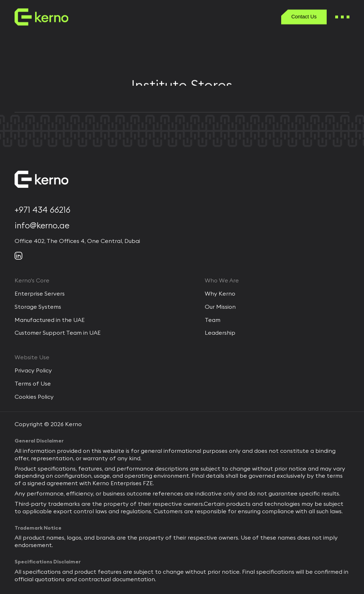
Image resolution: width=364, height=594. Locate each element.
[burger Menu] (342, 17)
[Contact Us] (304, 17)
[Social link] (18, 256)
